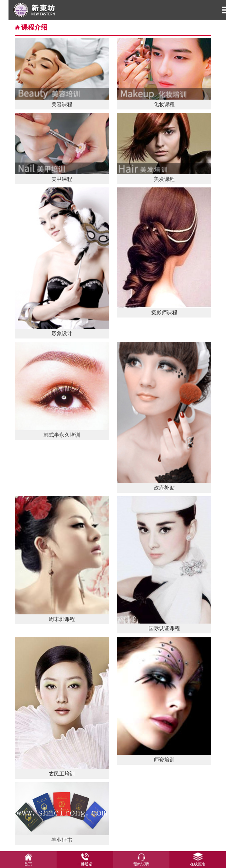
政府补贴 (164, 416)
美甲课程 (62, 147)
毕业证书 (62, 812)
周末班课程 (62, 559)
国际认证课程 (164, 563)
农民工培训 (62, 707)
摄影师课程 (164, 251)
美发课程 (164, 147)
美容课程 (62, 73)
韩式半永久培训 (62, 390)
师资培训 (164, 700)
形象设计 (62, 262)
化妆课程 (164, 73)
